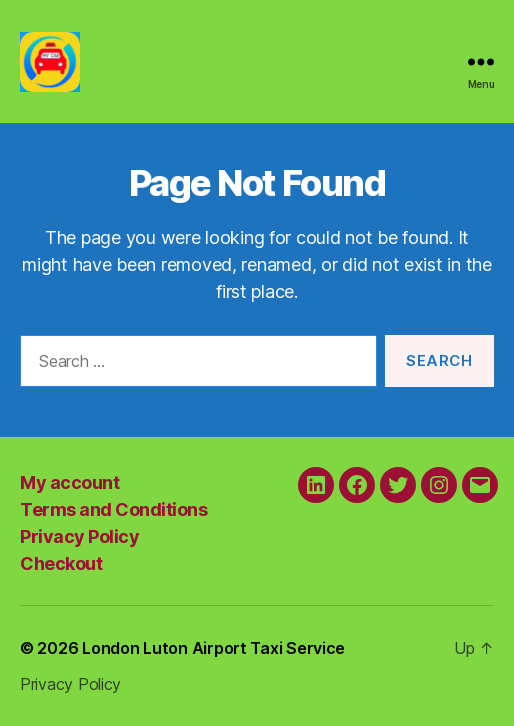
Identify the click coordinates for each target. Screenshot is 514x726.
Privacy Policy (79, 536)
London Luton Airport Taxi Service (213, 648)
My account (69, 482)
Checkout (61, 563)
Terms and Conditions (113, 509)
